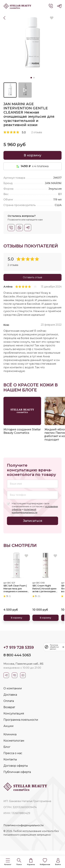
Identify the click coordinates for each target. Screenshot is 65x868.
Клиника (10, 734)
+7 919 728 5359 (19, 647)
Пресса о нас (13, 753)
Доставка (10, 695)
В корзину (32, 155)
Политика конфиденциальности (23, 825)
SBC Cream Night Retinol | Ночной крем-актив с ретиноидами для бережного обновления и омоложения (45, 589)
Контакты (10, 759)
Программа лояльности (21, 720)
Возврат (9, 707)
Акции (8, 726)
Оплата (9, 701)
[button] (8, 862)
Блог (7, 747)
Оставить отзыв (32, 277)
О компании (13, 688)
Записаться (33, 521)
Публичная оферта (17, 772)
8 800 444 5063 (17, 655)
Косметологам (14, 741)
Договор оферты (16, 766)
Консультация (14, 713)
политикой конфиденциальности (25, 511)
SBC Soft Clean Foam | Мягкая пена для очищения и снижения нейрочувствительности (17, 589)
